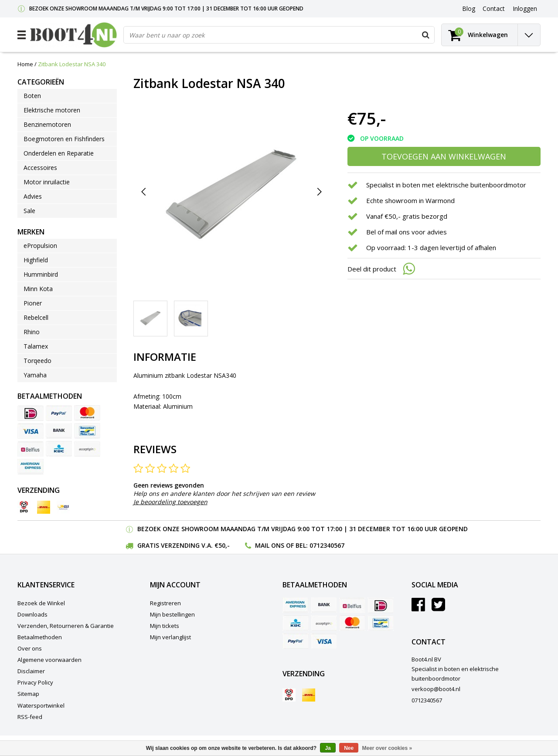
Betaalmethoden (40, 637)
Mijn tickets (165, 626)
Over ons (30, 648)
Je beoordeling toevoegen (170, 502)
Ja (328, 748)
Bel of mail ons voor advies (407, 232)
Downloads (32, 614)
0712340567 (327, 545)
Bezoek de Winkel (41, 603)
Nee (349, 748)
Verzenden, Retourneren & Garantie (66, 626)
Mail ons (270, 545)
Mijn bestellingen (172, 614)
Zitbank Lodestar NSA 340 (72, 64)
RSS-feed (30, 717)
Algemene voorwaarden (49, 660)
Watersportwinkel (41, 705)
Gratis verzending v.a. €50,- (184, 545)
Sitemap (28, 694)
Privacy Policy (35, 682)
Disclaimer (31, 671)
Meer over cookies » (387, 748)
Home (25, 64)
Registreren (165, 603)
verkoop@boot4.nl (436, 689)
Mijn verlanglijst (170, 637)
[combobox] (279, 35)
